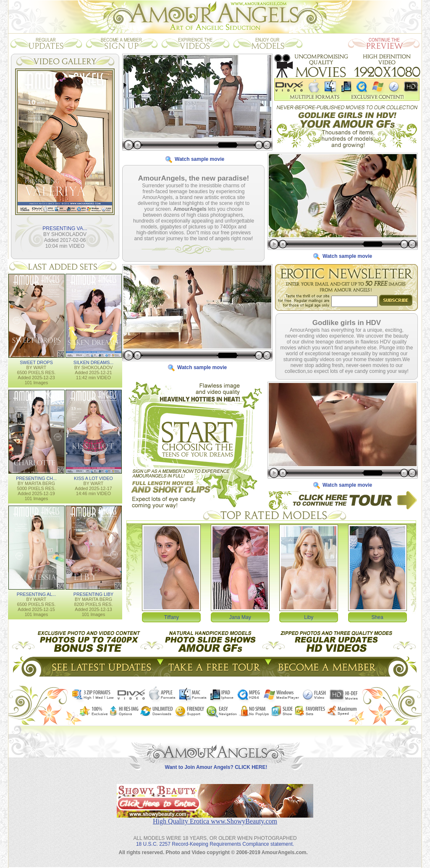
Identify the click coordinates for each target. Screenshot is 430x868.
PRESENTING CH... (36, 478)
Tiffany (172, 617)
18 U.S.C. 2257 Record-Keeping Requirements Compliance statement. (215, 837)
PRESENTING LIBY (93, 594)
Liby (309, 617)
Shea (378, 617)
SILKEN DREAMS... (93, 362)
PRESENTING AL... (37, 594)
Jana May (240, 617)
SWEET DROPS (36, 362)
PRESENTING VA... (65, 228)
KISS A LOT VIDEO (93, 478)
